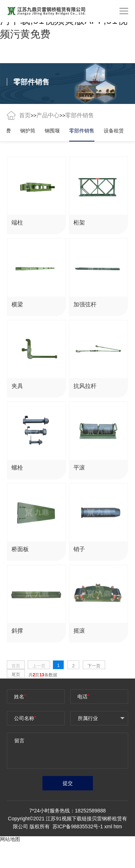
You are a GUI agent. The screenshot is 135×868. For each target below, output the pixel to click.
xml (108, 826)
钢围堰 (52, 131)
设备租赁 (114, 131)
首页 (25, 115)
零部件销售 (82, 131)
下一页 (94, 666)
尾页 (16, 675)
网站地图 (10, 839)
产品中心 (48, 115)
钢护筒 (28, 131)
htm (118, 826)
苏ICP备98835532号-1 (78, 826)
